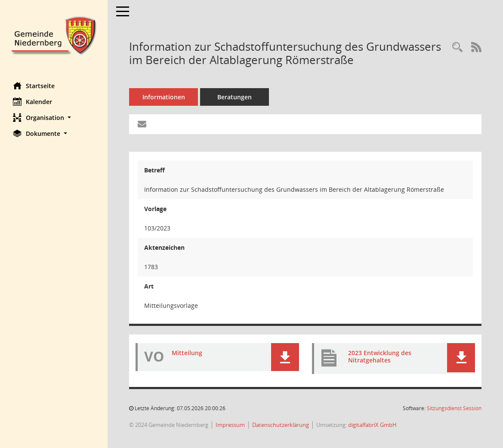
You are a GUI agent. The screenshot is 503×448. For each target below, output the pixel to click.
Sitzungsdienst (454, 408)
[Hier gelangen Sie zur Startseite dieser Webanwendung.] (54, 35)
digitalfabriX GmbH (372, 425)
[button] (54, 118)
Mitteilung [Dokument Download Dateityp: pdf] (187, 353)
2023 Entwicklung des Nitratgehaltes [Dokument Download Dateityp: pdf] (380, 356)
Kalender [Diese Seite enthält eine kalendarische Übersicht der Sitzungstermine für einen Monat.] (32, 101)
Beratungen (235, 97)
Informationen (164, 97)
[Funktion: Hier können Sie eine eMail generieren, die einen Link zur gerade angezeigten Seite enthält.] (142, 124)
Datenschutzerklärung (281, 425)
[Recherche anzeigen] (457, 48)
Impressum (230, 425)
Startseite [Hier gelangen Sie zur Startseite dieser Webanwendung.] (34, 86)
